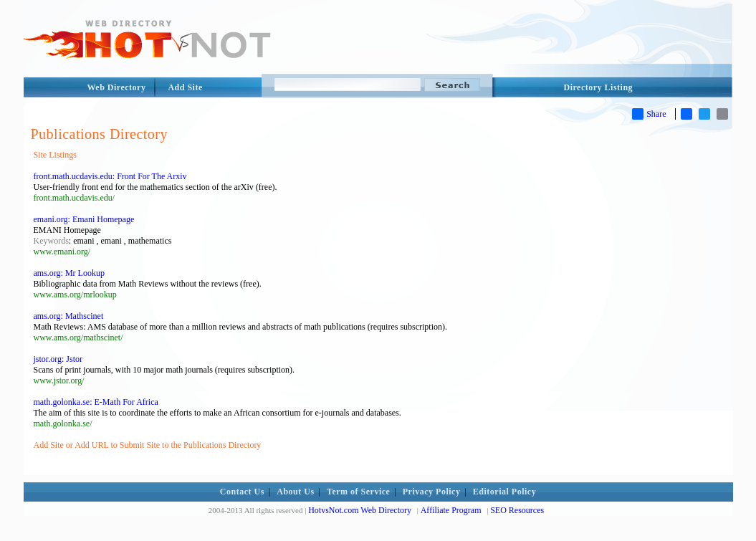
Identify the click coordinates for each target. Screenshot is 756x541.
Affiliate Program (451, 510)
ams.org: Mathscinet (69, 316)
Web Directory (117, 87)
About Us (295, 492)
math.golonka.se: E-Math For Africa (96, 402)
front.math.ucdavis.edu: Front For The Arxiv (110, 176)
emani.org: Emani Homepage (84, 219)
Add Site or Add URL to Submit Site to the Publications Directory (148, 445)
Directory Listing (599, 87)
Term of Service (358, 492)
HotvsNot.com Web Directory (360, 510)
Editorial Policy (504, 492)
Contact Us (242, 492)
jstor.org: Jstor (58, 359)
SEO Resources (517, 510)
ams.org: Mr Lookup (69, 273)
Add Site (185, 87)
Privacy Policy (432, 492)
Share (649, 114)
